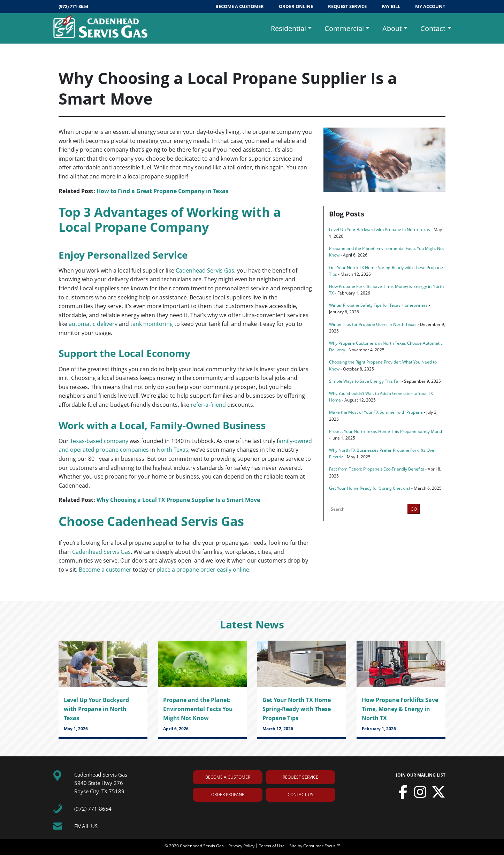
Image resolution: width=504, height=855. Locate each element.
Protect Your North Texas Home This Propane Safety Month (386, 431)
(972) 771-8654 (73, 6)
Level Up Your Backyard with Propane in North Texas (380, 230)
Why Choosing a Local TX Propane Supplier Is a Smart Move (178, 500)
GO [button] (414, 509)
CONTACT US (300, 795)
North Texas (172, 450)
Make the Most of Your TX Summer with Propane (376, 412)
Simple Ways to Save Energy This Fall (365, 381)
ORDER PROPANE (228, 795)
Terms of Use (272, 846)
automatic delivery (93, 324)
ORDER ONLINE (296, 6)
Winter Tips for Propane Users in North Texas (373, 324)
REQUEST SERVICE (348, 6)
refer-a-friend (208, 405)
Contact (433, 28)
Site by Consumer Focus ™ (315, 846)
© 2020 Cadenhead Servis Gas (195, 846)
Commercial (344, 28)
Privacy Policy (242, 846)
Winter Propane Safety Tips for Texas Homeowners (378, 305)
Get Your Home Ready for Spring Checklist (370, 488)
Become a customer (105, 570)
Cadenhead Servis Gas (205, 270)
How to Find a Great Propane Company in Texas (162, 191)
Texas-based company (99, 441)
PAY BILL (391, 6)
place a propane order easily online (203, 570)
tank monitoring (152, 324)
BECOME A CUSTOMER (240, 6)
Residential (288, 28)
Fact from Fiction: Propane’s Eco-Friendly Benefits (377, 469)
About (392, 28)
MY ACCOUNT (430, 6)
